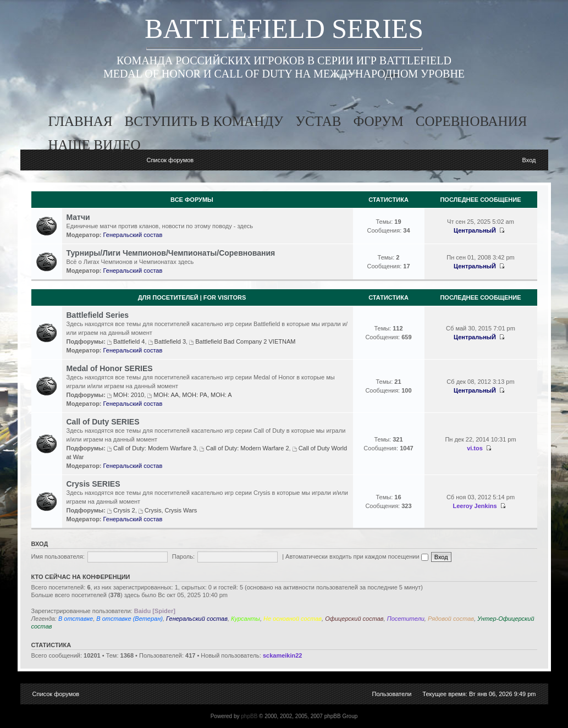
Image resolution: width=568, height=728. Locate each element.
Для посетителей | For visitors (192, 297)
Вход (529, 160)
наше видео (95, 145)
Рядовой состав (451, 619)
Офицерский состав (354, 619)
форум (378, 121)
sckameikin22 (283, 655)
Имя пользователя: (58, 556)
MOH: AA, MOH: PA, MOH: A (192, 395)
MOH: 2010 (129, 395)
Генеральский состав (133, 235)
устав (318, 121)
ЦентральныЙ (475, 230)
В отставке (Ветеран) (129, 619)
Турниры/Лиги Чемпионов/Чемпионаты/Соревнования (171, 253)
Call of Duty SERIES (103, 422)
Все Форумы (192, 200)
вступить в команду (204, 121)
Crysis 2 (124, 510)
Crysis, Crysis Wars (171, 510)
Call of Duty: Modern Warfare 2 (247, 448)
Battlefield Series (98, 315)
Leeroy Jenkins (475, 506)
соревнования (472, 121)
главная (81, 121)
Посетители (406, 619)
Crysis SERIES (93, 484)
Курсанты (246, 619)
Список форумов (170, 160)
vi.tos (475, 448)
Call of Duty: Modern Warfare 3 (155, 448)
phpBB (249, 716)
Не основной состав (293, 619)
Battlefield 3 (170, 341)
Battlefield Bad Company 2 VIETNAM (245, 341)
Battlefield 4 (129, 341)
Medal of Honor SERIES (110, 368)
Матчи (78, 217)
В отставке (76, 619)
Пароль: (183, 556)
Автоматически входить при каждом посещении (357, 556)
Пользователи (392, 694)
